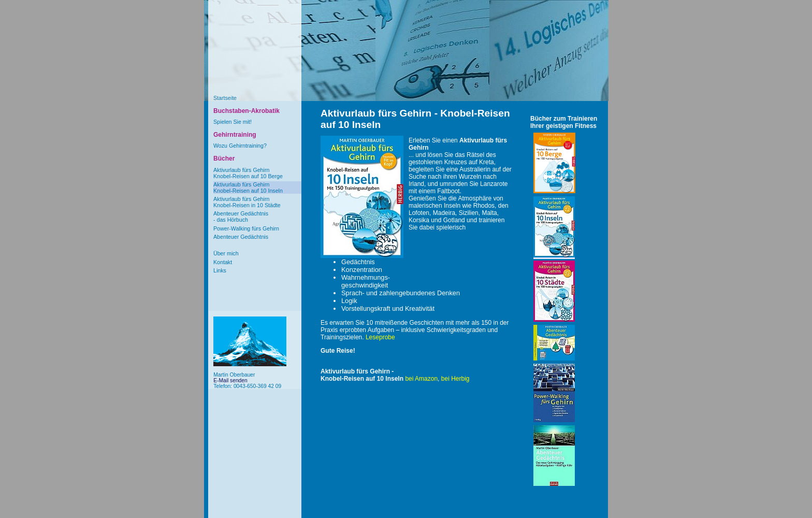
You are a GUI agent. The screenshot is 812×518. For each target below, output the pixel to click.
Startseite (225, 98)
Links (220, 270)
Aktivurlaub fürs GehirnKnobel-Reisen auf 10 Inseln (248, 188)
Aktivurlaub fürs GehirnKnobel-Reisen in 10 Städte (247, 202)
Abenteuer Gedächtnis (241, 237)
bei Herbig (455, 379)
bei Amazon (421, 379)
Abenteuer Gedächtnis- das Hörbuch (241, 217)
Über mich (226, 253)
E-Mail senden (230, 380)
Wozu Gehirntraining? (240, 146)
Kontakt (223, 262)
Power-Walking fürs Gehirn (246, 228)
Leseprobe (380, 337)
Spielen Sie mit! (233, 122)
